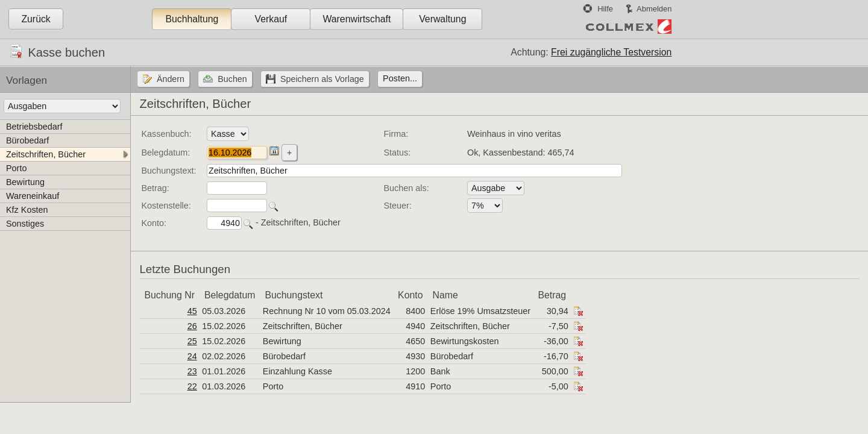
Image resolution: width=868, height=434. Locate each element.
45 (192, 311)
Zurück (36, 19)
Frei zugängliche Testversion (611, 52)
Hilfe (605, 9)
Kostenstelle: (166, 206)
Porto (16, 168)
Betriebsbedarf (34, 127)
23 (192, 371)
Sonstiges (25, 224)
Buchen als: (407, 188)
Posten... (400, 78)
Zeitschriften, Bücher (46, 154)
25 (192, 341)
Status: (398, 153)
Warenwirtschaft (357, 19)
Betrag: (155, 188)
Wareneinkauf (33, 196)
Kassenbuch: (166, 134)
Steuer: (398, 206)
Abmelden (654, 9)
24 (192, 356)
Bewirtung (25, 182)
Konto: (154, 223)
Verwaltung (442, 19)
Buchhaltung (192, 19)
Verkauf (271, 19)
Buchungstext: (168, 171)
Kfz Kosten (27, 210)
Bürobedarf (27, 140)
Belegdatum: (165, 153)
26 (192, 326)
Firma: (396, 134)
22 (192, 386)
